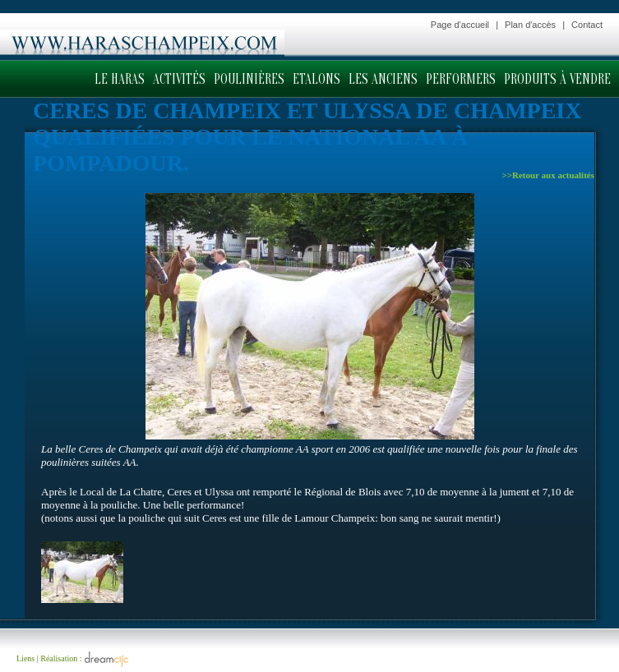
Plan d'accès (530, 25)
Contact (587, 25)
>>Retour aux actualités (548, 175)
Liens (25, 658)
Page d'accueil (460, 25)
